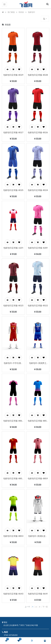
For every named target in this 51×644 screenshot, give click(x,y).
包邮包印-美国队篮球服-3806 (38, 489)
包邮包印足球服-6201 (13, 227)
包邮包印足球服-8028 (38, 70)
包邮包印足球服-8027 (13, 122)
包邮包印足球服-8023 (13, 279)
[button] (45, 19)
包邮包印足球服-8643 (13, 541)
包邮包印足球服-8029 (13, 70)
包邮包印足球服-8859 (38, 436)
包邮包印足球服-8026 (38, 122)
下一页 (45, 554)
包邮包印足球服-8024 (38, 174)
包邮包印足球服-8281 (38, 227)
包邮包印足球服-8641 (38, 541)
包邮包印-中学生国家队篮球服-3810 (13, 332)
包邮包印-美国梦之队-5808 (38, 332)
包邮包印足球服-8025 (13, 174)
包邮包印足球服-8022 (38, 279)
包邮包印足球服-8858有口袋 (38, 384)
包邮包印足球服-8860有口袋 (13, 384)
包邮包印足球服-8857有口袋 (13, 437)
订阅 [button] (31, 619)
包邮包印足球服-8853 (13, 489)
